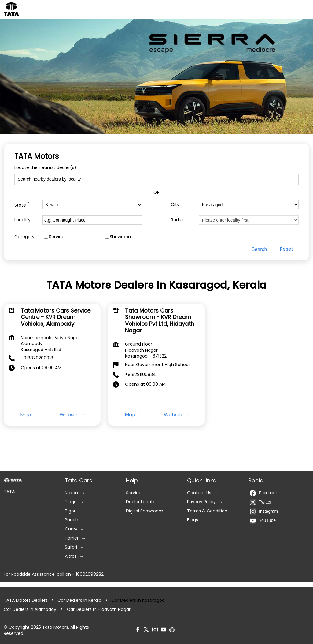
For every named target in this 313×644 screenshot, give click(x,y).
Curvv (71, 529)
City (175, 205)
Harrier (72, 538)
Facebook (264, 493)
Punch (72, 520)
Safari (71, 547)
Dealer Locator (142, 502)
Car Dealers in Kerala (79, 600)
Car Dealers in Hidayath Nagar (99, 609)
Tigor (70, 511)
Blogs (193, 520)
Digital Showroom (145, 511)
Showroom (121, 237)
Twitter (261, 502)
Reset (287, 249)
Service (57, 237)
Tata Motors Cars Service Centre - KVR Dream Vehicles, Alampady (56, 317)
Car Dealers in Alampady (30, 609)
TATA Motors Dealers (26, 600)
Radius (178, 220)
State (22, 205)
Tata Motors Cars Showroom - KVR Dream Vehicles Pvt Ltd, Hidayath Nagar (160, 320)
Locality (22, 220)
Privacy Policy (201, 502)
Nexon (71, 493)
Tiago (71, 502)
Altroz (71, 556)
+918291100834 (140, 374)
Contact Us (199, 493)
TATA (9, 492)
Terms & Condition (207, 511)
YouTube (263, 520)
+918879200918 (37, 358)
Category (24, 237)
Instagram (264, 511)
